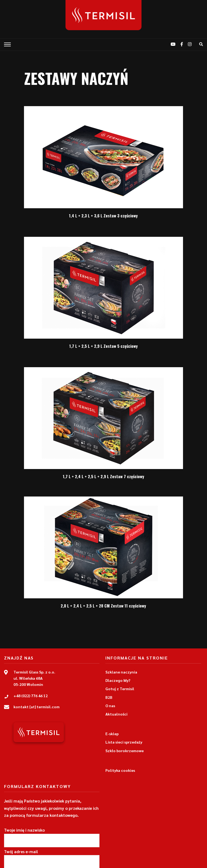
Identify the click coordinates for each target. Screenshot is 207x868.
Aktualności (116, 714)
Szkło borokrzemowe (125, 751)
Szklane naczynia (121, 672)
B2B (109, 697)
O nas (110, 706)
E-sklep (112, 734)
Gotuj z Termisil (120, 689)
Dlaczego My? (118, 680)
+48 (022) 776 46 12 (31, 696)
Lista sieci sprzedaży (124, 742)
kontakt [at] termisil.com (37, 707)
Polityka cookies (120, 770)
